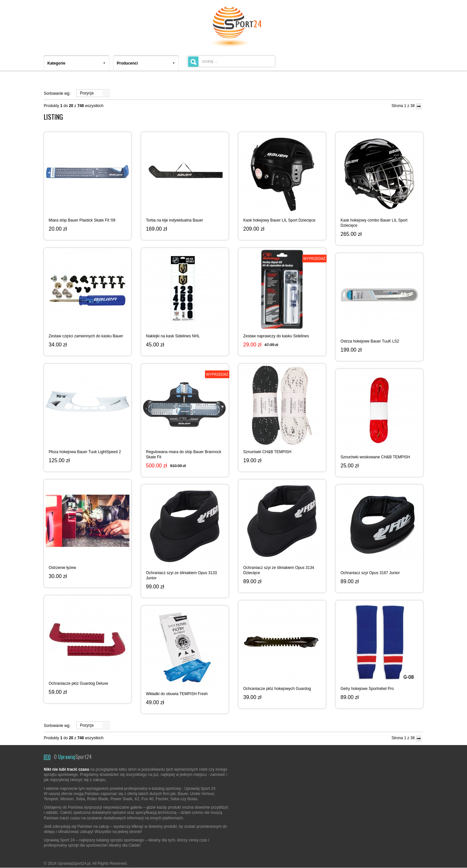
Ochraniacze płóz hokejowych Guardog (277, 689)
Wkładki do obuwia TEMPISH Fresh (177, 694)
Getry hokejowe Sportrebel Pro (367, 689)
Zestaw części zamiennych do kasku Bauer (86, 336)
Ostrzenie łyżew (62, 568)
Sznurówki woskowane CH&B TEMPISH (375, 457)
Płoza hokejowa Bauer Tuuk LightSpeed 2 (85, 452)
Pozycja (87, 93)
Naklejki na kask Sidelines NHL (173, 336)
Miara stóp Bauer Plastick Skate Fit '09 (82, 220)
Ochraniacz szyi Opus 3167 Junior (370, 573)
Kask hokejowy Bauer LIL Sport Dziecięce (279, 220)
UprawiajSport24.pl (74, 863)
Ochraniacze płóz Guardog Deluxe (78, 683)
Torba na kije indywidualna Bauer (174, 220)
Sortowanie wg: (57, 93)
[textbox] (231, 61)
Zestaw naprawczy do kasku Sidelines (276, 336)
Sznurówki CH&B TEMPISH (267, 452)
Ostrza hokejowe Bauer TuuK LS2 (370, 341)
